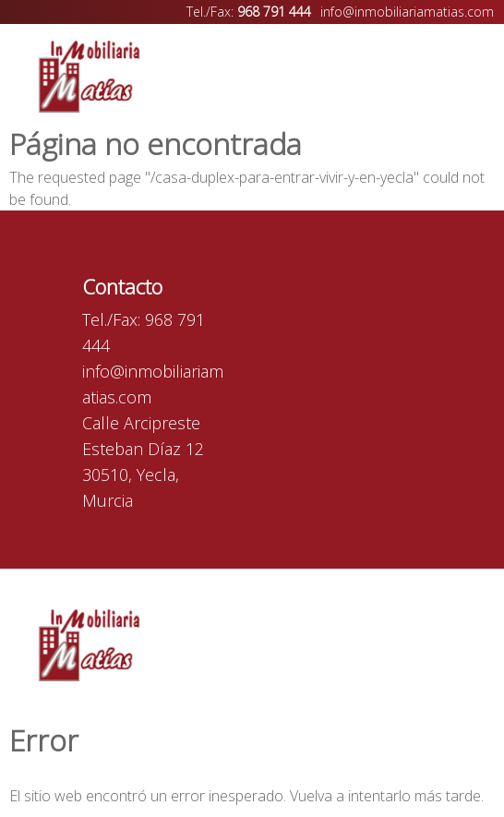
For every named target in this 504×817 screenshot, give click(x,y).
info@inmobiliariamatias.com (407, 12)
